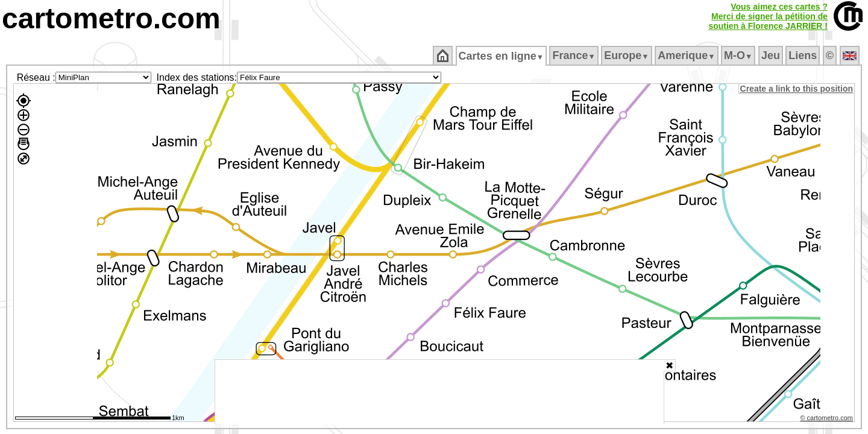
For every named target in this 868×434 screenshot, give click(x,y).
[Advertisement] (439, 392)
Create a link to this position (797, 89)
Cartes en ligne (502, 56)
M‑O (739, 55)
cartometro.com (111, 18)
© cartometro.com (828, 420)
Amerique (687, 55)
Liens (804, 55)
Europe (627, 55)
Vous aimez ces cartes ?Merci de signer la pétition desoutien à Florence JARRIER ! (768, 16)
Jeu (771, 55)
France (575, 55)
